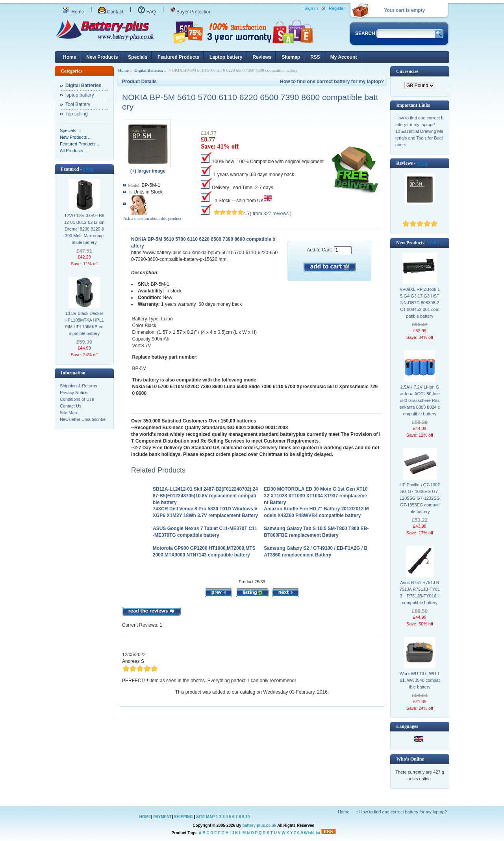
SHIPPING (183, 817)
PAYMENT (162, 817)
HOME (145, 817)
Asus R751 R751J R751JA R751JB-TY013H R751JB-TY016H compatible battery (420, 593)
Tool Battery (78, 104)
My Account (344, 57)
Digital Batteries (148, 70)
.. (420, 210)
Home (73, 12)
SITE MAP (205, 817)
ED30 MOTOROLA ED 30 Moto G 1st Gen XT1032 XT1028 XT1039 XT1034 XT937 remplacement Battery (316, 496)
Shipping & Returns (79, 386)
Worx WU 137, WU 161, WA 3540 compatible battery (420, 680)
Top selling (77, 114)
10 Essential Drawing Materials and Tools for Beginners (419, 138)
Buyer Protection (191, 12)
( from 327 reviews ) (271, 214)
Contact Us (70, 406)
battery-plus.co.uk (259, 825)
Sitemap (291, 57)
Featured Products (178, 57)
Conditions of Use (77, 399)
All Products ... (74, 151)
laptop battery (80, 95)
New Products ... (76, 137)
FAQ (147, 12)
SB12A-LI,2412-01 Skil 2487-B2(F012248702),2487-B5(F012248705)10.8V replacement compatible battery (205, 496)
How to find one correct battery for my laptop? (332, 82)
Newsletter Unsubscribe (83, 419)
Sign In (311, 8)
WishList (312, 833)
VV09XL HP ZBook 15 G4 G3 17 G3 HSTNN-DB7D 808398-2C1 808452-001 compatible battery (420, 303)
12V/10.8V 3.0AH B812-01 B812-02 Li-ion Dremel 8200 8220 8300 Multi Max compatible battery (84, 229)
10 (247, 817)
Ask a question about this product (152, 218)
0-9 (300, 833)
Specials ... (70, 130)
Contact (111, 12)
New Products (102, 57)
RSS (315, 57)
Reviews (262, 57)
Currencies (407, 71)
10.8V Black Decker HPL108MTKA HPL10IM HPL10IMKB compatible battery (84, 323)
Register (337, 8)
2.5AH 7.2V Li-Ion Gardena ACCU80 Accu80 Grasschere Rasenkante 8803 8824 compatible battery (420, 400)
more (88, 169)
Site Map (68, 413)
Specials (138, 57)
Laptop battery (226, 57)
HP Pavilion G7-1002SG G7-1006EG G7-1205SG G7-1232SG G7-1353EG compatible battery (420, 498)
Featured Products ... (80, 144)
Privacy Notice (74, 393)
